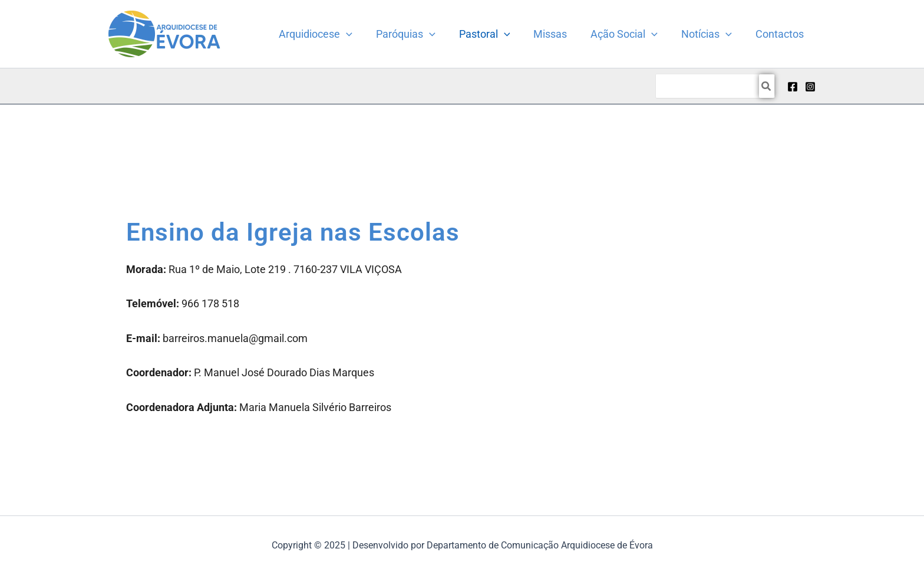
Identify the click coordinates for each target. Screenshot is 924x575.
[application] (362, 34)
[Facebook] (793, 87)
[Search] (767, 86)
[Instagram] (810, 87)
